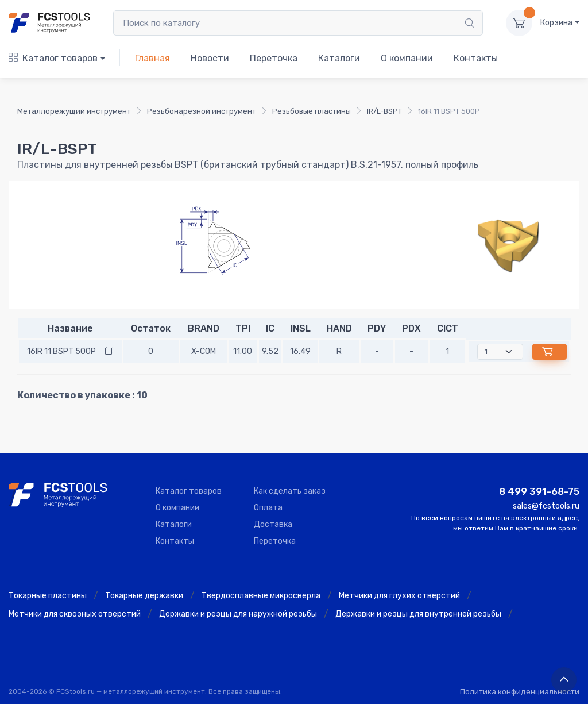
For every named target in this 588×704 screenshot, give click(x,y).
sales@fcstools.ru (546, 506)
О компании (407, 58)
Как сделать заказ (290, 491)
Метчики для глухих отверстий (399, 596)
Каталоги (339, 58)
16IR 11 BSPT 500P (61, 351)
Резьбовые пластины (312, 111)
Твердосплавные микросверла (261, 596)
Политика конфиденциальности (520, 692)
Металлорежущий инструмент (74, 111)
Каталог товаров (53, 58)
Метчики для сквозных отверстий (75, 614)
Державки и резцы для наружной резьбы (238, 614)
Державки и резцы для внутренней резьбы (418, 614)
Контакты (476, 58)
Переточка (274, 58)
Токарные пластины (48, 596)
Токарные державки (144, 596)
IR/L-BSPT (384, 111)
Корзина (556, 23)
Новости (210, 58)
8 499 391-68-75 (539, 491)
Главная (152, 58)
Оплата (268, 508)
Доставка (273, 524)
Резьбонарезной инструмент (202, 111)
